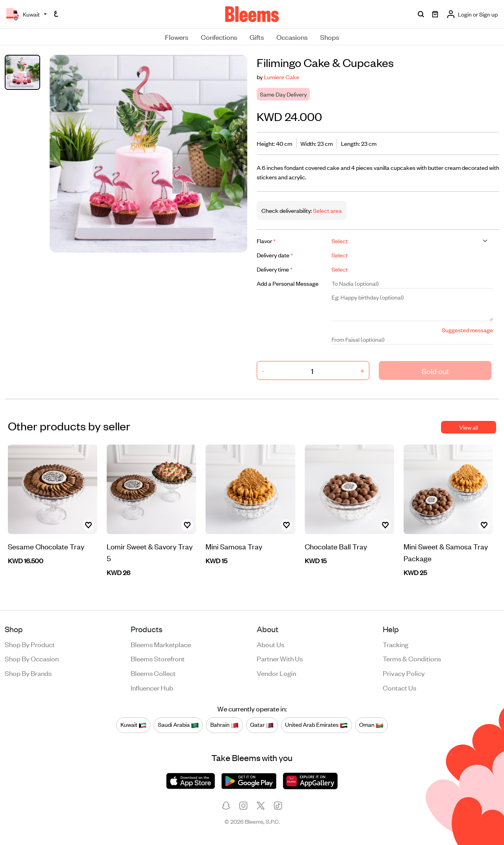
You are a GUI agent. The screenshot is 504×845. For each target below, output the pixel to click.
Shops (330, 37)
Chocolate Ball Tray (336, 546)
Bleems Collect (153, 673)
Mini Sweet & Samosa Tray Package (446, 552)
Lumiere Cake (282, 77)
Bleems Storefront (158, 658)
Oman (371, 725)
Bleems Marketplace (161, 644)
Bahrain (224, 725)
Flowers (177, 37)
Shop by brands (28, 673)
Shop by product (30, 644)
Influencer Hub (152, 687)
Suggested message (467, 330)
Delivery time (275, 269)
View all (469, 427)
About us (271, 644)
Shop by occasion (32, 658)
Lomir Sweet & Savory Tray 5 (150, 552)
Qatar (262, 725)
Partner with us (280, 658)
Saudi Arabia (178, 725)
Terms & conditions (412, 658)
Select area (327, 210)
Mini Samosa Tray (234, 546)
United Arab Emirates (316, 725)
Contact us (399, 687)
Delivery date (275, 255)
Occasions (292, 37)
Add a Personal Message (288, 283)
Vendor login (276, 673)
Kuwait (133, 725)
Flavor (266, 241)
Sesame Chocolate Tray (46, 546)
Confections (219, 37)
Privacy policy (404, 673)
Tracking (396, 644)
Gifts (257, 37)
